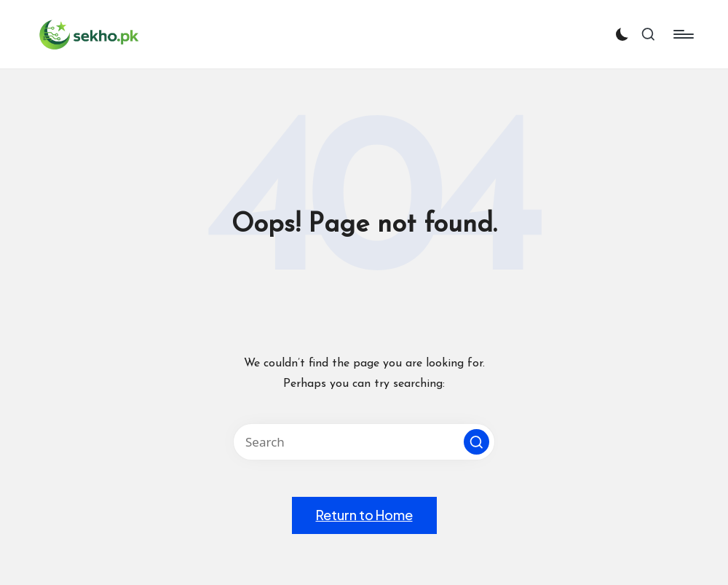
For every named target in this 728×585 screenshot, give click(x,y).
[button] (476, 442)
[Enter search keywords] (364, 442)
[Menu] (682, 34)
